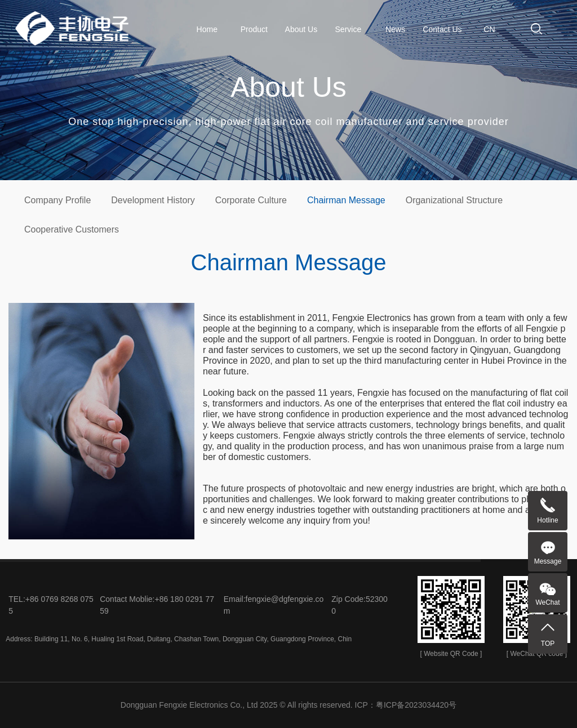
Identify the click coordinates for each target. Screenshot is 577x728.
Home (207, 29)
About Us (301, 29)
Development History (153, 200)
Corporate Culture (251, 200)
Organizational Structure (454, 200)
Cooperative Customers (72, 229)
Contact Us (442, 29)
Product (254, 29)
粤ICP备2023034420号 (416, 705)
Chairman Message (346, 200)
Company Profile (57, 200)
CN (489, 29)
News (395, 29)
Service (349, 29)
